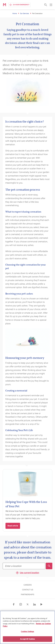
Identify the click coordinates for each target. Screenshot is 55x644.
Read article (13, 526)
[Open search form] (46, 5)
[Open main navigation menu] (51, 5)
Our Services (24, 13)
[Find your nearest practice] (24, 566)
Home (15, 13)
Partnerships (27, 594)
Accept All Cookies (27, 639)
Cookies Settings (27, 632)
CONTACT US (28, 590)
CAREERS (28, 585)
